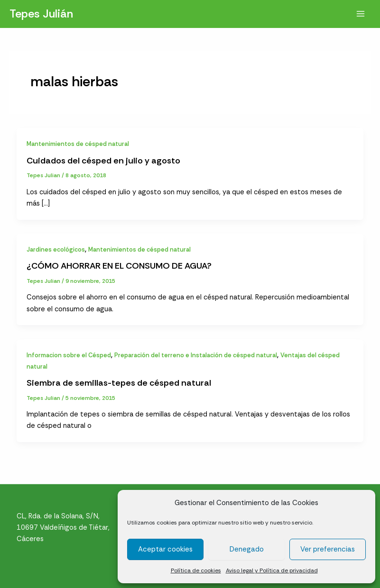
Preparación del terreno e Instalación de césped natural (196, 355)
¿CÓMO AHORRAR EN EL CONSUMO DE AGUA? (119, 266)
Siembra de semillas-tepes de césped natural (119, 383)
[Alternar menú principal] (361, 14)
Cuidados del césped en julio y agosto (103, 161)
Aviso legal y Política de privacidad (272, 570)
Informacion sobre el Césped (69, 355)
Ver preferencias (328, 549)
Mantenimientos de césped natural (78, 144)
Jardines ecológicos (56, 249)
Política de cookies (196, 570)
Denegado (247, 549)
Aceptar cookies (165, 549)
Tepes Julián (41, 14)
